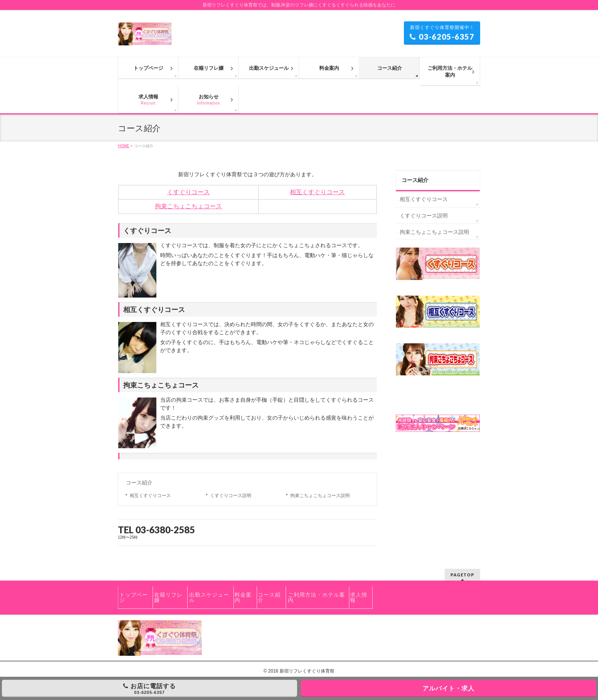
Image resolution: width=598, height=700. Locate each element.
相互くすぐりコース (317, 192)
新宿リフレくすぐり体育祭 (307, 671)
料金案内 (243, 597)
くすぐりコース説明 (231, 496)
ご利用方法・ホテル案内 (317, 597)
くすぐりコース (188, 192)
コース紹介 (139, 483)
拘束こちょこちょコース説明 (320, 496)
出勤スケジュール (209, 597)
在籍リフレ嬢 (168, 597)
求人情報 (359, 597)
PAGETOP (462, 575)
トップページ (134, 597)
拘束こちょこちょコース (188, 206)
